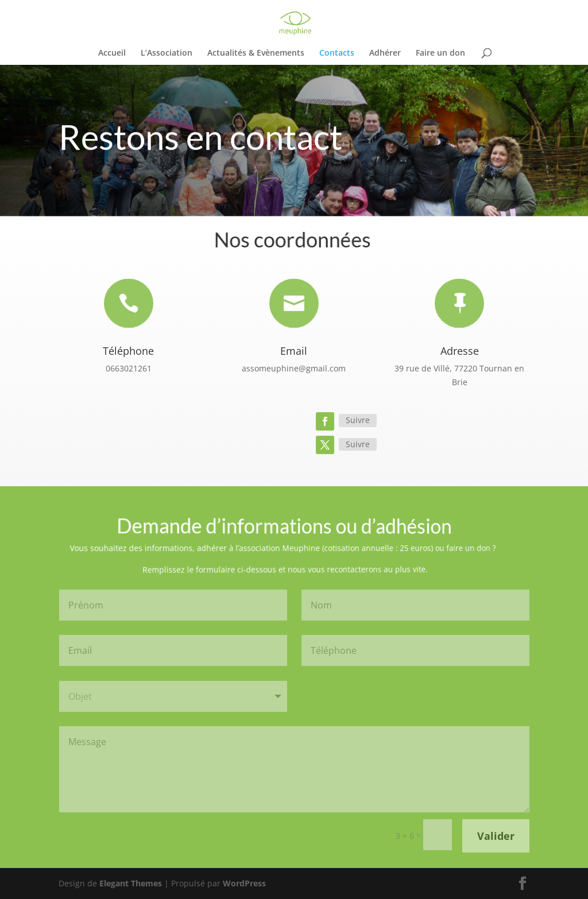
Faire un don (440, 53)
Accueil (112, 53)
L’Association (167, 53)
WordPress (244, 883)
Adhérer (385, 53)
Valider (496, 836)
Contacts (337, 53)
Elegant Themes (131, 883)
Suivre (358, 420)
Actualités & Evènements (256, 53)
